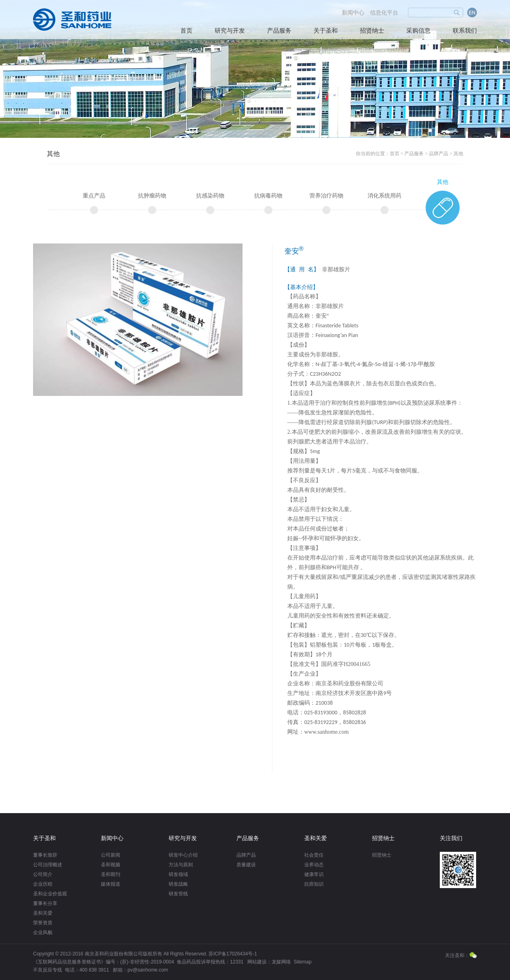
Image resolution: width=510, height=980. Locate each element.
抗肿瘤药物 (152, 196)
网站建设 (257, 962)
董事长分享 (45, 903)
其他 (458, 154)
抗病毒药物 (268, 196)
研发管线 (178, 894)
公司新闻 (111, 855)
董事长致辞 (45, 855)
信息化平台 (384, 12)
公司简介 (43, 874)
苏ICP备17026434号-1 (233, 954)
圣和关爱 (43, 913)
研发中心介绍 (183, 855)
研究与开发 (230, 31)
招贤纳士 (372, 31)
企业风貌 (43, 932)
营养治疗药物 (326, 196)
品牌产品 (439, 154)
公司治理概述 (48, 865)
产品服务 (279, 31)
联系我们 (465, 31)
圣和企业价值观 (50, 894)
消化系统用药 (385, 196)
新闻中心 (353, 12)
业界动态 (314, 865)
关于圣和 (326, 31)
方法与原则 (181, 865)
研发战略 (178, 884)
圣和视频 (111, 865)
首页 (186, 31)
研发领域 (178, 874)
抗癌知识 (314, 884)
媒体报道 (111, 884)
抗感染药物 (210, 196)
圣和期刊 (111, 874)
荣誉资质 (43, 923)
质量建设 (246, 865)
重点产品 (94, 196)
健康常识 (314, 874)
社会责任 (314, 855)
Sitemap (303, 962)
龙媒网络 (281, 962)
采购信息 (418, 31)
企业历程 (43, 884)
